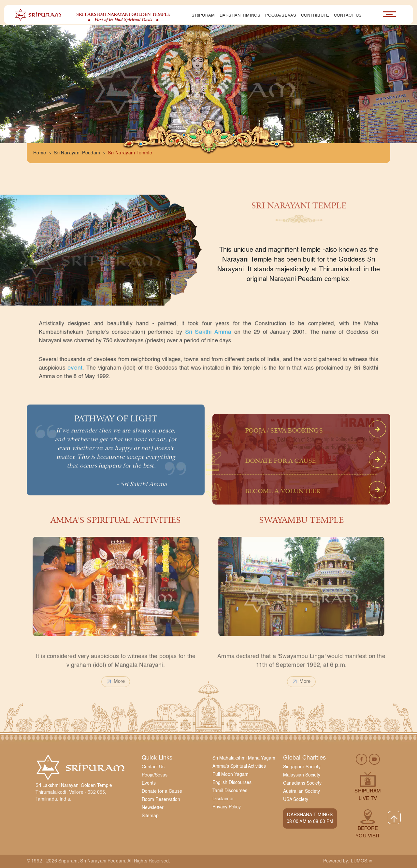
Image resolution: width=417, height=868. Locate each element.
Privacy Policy (227, 807)
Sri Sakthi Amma (208, 332)
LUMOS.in (362, 861)
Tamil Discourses (230, 791)
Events (149, 783)
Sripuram (203, 15)
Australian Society (302, 791)
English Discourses (232, 783)
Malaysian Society (302, 775)
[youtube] (374, 759)
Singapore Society (302, 767)
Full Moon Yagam (230, 775)
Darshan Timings (240, 15)
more (116, 695)
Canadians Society (302, 783)
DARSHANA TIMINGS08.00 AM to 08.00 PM (310, 818)
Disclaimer (223, 799)
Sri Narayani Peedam (77, 153)
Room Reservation (161, 800)
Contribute (315, 15)
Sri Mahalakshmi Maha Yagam (244, 758)
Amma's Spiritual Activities (239, 766)
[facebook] (361, 759)
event (94, 368)
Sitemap (150, 816)
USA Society (296, 800)
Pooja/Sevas (281, 15)
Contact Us (348, 15)
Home (40, 153)
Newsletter (153, 808)
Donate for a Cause (162, 791)
